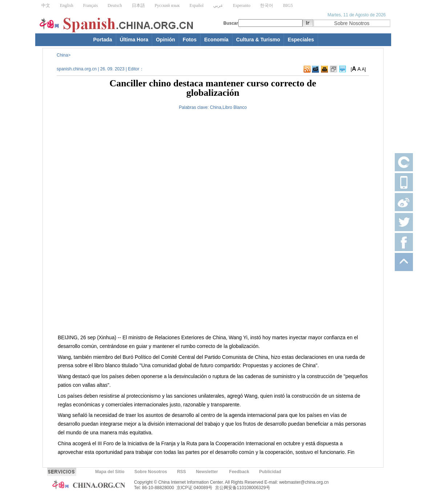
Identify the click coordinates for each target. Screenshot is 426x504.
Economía (216, 40)
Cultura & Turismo (258, 40)
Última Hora (134, 40)
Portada (103, 40)
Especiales (301, 40)
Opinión (165, 40)
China (62, 55)
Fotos (190, 40)
